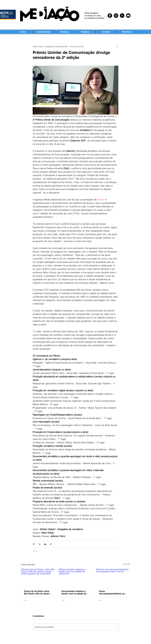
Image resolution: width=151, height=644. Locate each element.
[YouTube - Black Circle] (128, 16)
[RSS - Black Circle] (122, 16)
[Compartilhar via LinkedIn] (45, 544)
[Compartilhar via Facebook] (34, 544)
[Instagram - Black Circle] (116, 16)
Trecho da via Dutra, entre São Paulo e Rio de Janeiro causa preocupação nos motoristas (37, 592)
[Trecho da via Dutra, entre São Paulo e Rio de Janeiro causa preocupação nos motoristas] (38, 578)
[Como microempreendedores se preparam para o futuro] (113, 578)
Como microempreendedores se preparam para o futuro (112, 592)
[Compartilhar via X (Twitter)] (39, 544)
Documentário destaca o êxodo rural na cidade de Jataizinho (74, 592)
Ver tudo (127, 564)
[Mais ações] (117, 47)
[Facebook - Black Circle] (110, 16)
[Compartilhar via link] (51, 544)
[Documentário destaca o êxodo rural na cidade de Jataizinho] (76, 578)
